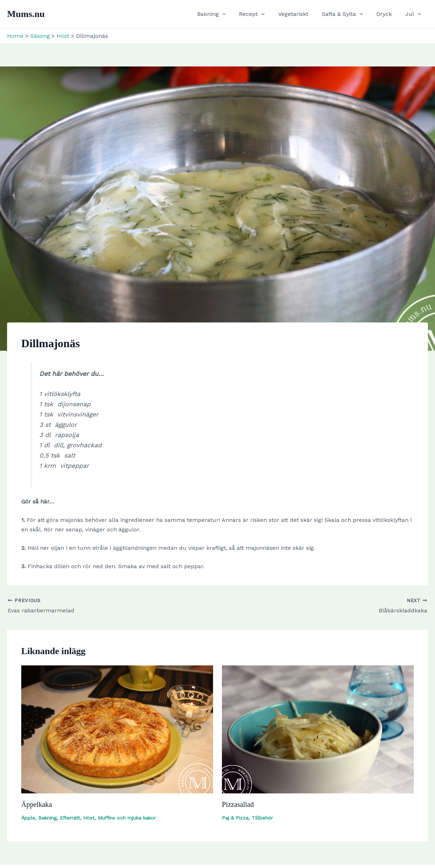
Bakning (223, 14)
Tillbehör (262, 818)
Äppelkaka (37, 804)
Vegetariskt (301, 14)
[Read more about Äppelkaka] (117, 729)
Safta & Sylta (348, 14)
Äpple (28, 818)
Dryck (387, 14)
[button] (234, 14)
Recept (261, 14)
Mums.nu (26, 14)
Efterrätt (70, 818)
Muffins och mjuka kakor (127, 818)
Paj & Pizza (235, 818)
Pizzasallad (238, 804)
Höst (89, 818)
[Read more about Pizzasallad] (318, 729)
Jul (414, 14)
